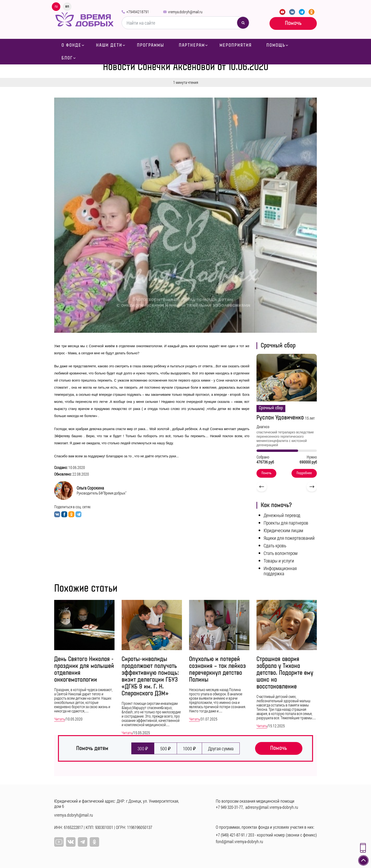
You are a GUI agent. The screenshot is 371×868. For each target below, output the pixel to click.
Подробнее (304, 473)
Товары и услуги (279, 561)
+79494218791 (138, 12)
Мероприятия (236, 45)
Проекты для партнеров (286, 523)
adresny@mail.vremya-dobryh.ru (272, 807)
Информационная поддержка (280, 571)
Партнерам (192, 45)
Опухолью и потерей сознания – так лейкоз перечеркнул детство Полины (217, 670)
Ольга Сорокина (90, 488)
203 (251, 835)
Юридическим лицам (283, 530)
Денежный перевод (282, 515)
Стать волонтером (280, 553)
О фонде (71, 45)
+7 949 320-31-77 (229, 807)
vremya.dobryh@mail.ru (185, 12)
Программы (151, 45)
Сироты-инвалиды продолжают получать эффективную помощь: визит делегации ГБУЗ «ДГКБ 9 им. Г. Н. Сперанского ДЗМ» (150, 676)
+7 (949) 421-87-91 (230, 835)
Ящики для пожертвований (289, 538)
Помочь (293, 23)
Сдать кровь (275, 545)
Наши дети (109, 45)
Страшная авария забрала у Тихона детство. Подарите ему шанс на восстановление (285, 673)
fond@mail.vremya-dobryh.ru (239, 841)
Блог (67, 58)
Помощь (276, 45)
